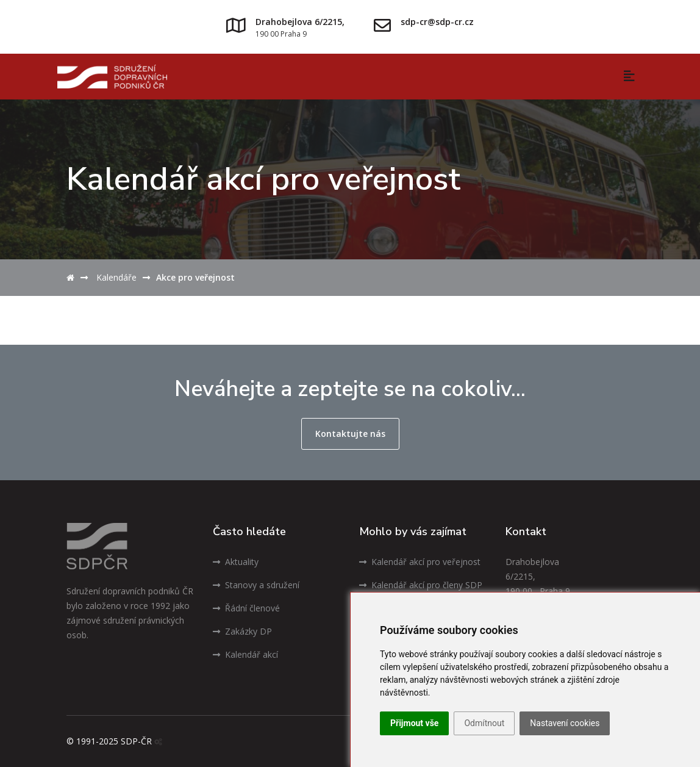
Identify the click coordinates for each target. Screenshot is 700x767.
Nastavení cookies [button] (565, 723)
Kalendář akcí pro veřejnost (420, 562)
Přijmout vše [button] (414, 723)
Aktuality (236, 562)
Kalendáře (116, 277)
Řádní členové (246, 608)
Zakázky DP (242, 631)
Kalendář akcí (245, 654)
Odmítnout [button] (484, 723)
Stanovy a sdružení (256, 585)
